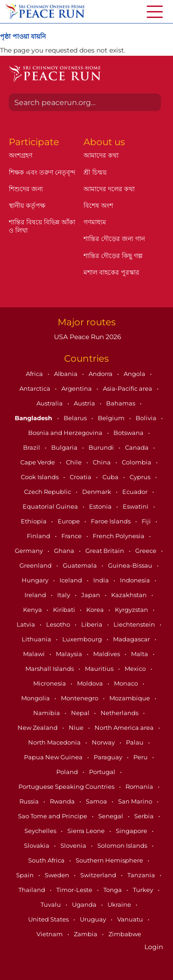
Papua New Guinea (54, 757)
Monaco (127, 683)
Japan (91, 595)
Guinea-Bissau (131, 565)
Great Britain (105, 551)
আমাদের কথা (101, 155)
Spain (26, 875)
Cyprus (141, 477)
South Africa (47, 860)
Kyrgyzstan (132, 610)
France (72, 536)
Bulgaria (65, 447)
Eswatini (136, 506)
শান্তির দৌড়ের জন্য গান (114, 239)
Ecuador (136, 492)
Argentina (77, 388)
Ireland (36, 595)
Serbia (145, 816)
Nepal (81, 713)
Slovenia (74, 845)
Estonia (101, 506)
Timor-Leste (75, 890)
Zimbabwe (125, 934)
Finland (39, 536)
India (102, 580)
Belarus (76, 418)
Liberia (92, 624)
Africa (35, 374)
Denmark (97, 492)
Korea (96, 610)
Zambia (86, 934)
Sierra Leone (87, 831)
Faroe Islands (111, 521)
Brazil (32, 447)
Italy (64, 595)
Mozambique (130, 698)
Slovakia (37, 845)
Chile (75, 462)
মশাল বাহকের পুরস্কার (111, 272)
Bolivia (147, 418)
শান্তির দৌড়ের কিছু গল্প (113, 256)
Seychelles (41, 831)
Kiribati (65, 610)
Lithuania (37, 639)
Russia (30, 801)
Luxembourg (83, 639)
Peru (141, 757)
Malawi (35, 654)
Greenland (36, 565)
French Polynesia (119, 536)
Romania (140, 786)
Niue (77, 728)
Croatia (81, 477)
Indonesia (136, 580)
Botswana (129, 433)
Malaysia (70, 654)
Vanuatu (131, 919)
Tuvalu (51, 904)
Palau (135, 742)
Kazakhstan (130, 595)
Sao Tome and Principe (53, 816)
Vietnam (50, 934)
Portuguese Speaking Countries (67, 786)
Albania (66, 374)
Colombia (137, 462)
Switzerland (99, 875)
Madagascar (132, 639)
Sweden (58, 875)
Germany (30, 551)
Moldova (91, 683)
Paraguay (109, 757)
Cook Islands (40, 477)
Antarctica (36, 388)
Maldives (107, 654)
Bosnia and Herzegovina (66, 433)
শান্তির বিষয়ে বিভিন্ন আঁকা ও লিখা (42, 226)
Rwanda (63, 801)
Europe (69, 521)
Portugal (103, 772)
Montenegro (80, 698)
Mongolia (36, 698)
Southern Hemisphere (110, 860)
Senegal (111, 816)
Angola (135, 374)
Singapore (132, 831)
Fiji (147, 521)
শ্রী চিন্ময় (95, 172)
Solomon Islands (123, 845)
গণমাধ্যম (95, 222)
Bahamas (121, 403)
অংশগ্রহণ (21, 155)
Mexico (136, 669)
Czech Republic (48, 492)
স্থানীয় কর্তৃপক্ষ (27, 205)
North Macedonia (55, 742)
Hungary (36, 580)
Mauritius (100, 669)
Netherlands (120, 713)
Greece (146, 551)
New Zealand (38, 728)
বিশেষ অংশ (98, 205)
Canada (137, 447)
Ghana (65, 551)
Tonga (113, 890)
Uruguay (94, 919)
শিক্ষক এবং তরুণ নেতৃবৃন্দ (42, 172)
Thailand (33, 890)
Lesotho (59, 624)
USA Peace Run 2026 (87, 337)
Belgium (112, 418)
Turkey (144, 890)
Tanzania (142, 875)
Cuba (111, 477)
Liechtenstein (135, 624)
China (102, 462)
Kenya (33, 610)
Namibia (47, 713)
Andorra (101, 374)
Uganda (85, 904)
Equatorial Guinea (51, 506)
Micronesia (50, 683)
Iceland (72, 580)
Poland (68, 772)
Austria (85, 403)
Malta (140, 654)
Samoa (97, 801)
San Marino (136, 801)
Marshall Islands (50, 669)
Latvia (27, 624)
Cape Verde (38, 462)
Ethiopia (34, 521)
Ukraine (120, 904)
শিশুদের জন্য (26, 189)
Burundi (102, 447)
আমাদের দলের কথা (109, 189)
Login (154, 947)
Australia (50, 403)
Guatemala (81, 565)
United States (49, 919)
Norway (104, 742)
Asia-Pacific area (128, 388)
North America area (125, 728)
